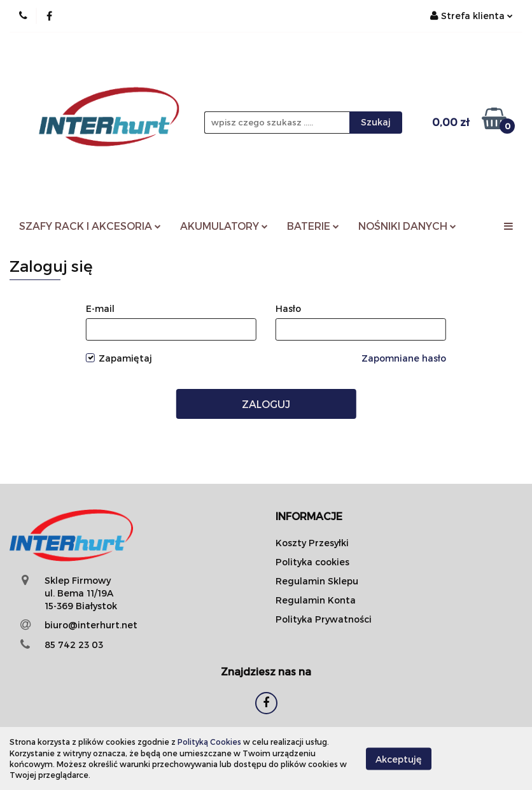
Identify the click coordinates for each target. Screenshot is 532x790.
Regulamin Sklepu (317, 581)
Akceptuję (399, 758)
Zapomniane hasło (404, 358)
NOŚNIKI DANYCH (407, 226)
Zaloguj (266, 404)
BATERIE (313, 226)
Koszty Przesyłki (312, 543)
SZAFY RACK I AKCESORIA (90, 226)
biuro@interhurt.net (91, 625)
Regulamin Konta (316, 600)
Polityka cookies (312, 562)
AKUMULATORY (224, 226)
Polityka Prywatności (324, 619)
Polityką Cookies (209, 742)
